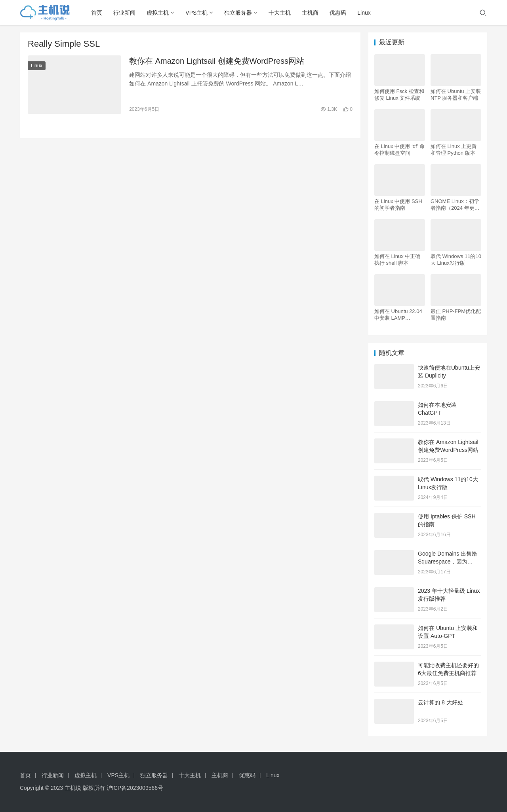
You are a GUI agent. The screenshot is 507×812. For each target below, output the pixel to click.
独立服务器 (238, 13)
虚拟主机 (158, 13)
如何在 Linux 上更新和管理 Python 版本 (454, 150)
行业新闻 (124, 13)
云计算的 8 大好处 (440, 702)
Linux (364, 13)
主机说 (73, 788)
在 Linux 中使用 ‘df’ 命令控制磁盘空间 (399, 150)
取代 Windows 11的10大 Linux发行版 (456, 260)
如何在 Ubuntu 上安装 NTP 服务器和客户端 (456, 95)
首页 (97, 13)
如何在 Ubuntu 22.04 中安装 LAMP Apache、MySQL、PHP (398, 315)
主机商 (310, 13)
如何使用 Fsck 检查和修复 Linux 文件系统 (399, 95)
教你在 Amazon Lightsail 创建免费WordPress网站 (217, 61)
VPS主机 (196, 13)
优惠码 (338, 13)
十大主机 (280, 13)
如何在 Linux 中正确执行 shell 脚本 (397, 260)
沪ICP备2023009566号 (135, 788)
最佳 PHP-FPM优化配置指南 (456, 315)
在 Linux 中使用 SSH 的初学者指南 (398, 205)
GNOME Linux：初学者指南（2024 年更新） (455, 205)
